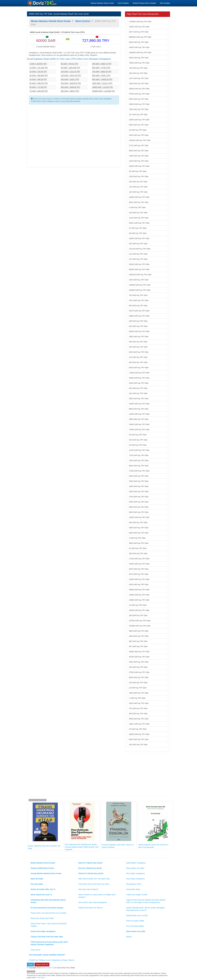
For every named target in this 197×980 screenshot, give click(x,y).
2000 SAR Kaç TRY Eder (139, 492)
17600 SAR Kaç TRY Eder (139, 373)
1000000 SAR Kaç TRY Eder (140, 53)
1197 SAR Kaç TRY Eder (139, 78)
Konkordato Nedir (133, 889)
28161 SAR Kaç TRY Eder (139, 223)
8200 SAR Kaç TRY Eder (139, 368)
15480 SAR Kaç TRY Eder (139, 595)
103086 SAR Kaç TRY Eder (140, 626)
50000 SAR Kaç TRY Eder (139, 331)
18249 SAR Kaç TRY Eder (139, 264)
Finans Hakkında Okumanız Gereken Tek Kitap (44, 826)
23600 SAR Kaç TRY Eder (139, 104)
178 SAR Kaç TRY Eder (138, 187)
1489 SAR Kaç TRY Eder (139, 156)
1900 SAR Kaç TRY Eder (139, 486)
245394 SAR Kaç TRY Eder (140, 140)
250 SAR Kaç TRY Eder (138, 667)
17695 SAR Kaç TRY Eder (139, 430)
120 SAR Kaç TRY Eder (138, 192)
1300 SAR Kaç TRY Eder (139, 461)
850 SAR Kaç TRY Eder (138, 306)
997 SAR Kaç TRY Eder (138, 646)
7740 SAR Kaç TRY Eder (139, 455)
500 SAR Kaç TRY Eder (138, 522)
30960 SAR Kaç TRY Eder (139, 652)
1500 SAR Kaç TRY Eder (139, 693)
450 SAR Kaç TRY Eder (138, 714)
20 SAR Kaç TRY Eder (138, 729)
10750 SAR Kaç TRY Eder (139, 450)
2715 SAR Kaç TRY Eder (139, 145)
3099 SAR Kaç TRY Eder (139, 719)
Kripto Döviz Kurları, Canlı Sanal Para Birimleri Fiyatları (49, 925)
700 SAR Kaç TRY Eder (138, 295)
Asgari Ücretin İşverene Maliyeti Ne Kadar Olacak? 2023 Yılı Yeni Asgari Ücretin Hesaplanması (146, 901)
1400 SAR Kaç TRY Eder (139, 161)
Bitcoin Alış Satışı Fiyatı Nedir (42, 918)
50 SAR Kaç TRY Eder (138, 171)
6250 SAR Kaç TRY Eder (139, 352)
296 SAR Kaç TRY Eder (138, 553)
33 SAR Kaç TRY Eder (138, 445)
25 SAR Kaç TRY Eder (138, 130)
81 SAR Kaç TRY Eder (138, 548)
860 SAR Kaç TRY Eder (138, 641)
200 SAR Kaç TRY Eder (138, 347)
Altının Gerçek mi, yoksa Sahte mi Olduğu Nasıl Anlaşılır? (97, 896)
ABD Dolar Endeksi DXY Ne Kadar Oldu (94, 879)
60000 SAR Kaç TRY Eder (139, 269)
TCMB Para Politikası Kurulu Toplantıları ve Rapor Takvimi (51, 960)
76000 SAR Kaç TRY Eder (139, 63)
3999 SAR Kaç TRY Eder (139, 419)
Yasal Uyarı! (41, 978)
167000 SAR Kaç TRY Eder (140, 621)
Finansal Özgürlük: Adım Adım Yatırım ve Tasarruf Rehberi (118, 825)
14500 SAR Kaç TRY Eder (139, 27)
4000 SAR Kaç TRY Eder (139, 636)
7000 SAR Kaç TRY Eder (139, 109)
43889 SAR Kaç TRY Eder (139, 590)
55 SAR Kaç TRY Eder (138, 435)
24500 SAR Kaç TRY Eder (139, 47)
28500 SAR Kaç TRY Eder (139, 89)
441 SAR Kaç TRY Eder (138, 393)
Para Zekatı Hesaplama (135, 879)
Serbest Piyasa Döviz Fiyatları (144, 3)
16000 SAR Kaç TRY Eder (139, 238)
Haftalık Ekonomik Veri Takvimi (90, 908)
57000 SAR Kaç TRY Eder (139, 94)
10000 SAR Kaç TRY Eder (139, 579)
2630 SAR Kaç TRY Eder (139, 502)
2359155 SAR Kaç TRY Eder (140, 275)
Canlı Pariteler (123, 3)
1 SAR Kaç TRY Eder (137, 698)
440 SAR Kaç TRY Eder (138, 440)
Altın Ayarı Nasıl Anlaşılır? (89, 889)
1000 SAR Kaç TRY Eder (139, 703)
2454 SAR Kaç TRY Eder (139, 135)
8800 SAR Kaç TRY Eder (139, 409)
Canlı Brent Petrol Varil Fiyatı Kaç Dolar (94, 884)
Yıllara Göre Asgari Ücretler (137, 895)
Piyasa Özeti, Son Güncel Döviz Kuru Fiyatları (49, 913)
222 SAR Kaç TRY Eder (138, 259)
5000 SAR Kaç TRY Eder (139, 512)
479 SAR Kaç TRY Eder (138, 357)
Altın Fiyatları (165, 3)
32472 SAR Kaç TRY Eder (139, 311)
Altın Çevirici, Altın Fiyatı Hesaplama (93, 902)
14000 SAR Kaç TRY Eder (139, 414)
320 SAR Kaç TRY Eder (138, 745)
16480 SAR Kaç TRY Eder (139, 197)
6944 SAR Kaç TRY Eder (139, 466)
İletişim (129, 937)
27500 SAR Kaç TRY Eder (139, 672)
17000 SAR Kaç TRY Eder (139, 471)
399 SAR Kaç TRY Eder (138, 321)
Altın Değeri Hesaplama (135, 873)
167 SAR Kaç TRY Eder (138, 115)
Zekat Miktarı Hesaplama (136, 863)
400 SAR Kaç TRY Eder (138, 342)
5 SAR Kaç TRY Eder (137, 207)
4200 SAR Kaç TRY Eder (139, 383)
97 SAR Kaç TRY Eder (138, 228)
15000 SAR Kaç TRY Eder (139, 610)
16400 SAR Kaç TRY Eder (139, 378)
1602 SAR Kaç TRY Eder (139, 280)
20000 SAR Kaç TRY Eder (139, 734)
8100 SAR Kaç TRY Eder (139, 569)
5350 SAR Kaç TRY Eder (139, 125)
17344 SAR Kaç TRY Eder (139, 559)
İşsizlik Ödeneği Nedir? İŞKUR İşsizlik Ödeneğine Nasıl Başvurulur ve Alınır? (145, 909)
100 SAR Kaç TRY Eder (138, 683)
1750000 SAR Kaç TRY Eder (140, 22)
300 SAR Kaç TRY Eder (138, 244)
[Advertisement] (74, 137)
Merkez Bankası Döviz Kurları (102, 3)
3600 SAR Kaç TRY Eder (139, 543)
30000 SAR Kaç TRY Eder (139, 166)
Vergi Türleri (35, 950)
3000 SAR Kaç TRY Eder (139, 58)
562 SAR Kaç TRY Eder (138, 388)
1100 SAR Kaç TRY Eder (139, 218)
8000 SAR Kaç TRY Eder (139, 151)
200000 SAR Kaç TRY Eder (140, 290)
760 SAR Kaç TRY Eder (138, 68)
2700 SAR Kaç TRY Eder (139, 497)
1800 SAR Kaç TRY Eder (139, 337)
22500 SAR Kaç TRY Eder (139, 517)
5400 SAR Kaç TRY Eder (139, 99)
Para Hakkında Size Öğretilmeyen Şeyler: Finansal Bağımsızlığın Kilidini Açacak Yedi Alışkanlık (82, 826)
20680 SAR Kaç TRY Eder (139, 600)
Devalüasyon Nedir (134, 884)
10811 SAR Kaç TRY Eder (139, 724)
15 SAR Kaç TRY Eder (138, 605)
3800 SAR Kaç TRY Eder (139, 631)
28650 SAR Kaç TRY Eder (139, 316)
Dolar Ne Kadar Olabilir (135, 921)
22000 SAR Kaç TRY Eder (139, 404)
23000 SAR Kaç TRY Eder (139, 120)
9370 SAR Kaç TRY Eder (139, 574)
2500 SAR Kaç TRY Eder (139, 662)
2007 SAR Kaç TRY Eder (139, 32)
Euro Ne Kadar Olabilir (135, 926)
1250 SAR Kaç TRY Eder (139, 176)
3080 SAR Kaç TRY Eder (139, 528)
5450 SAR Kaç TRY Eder (139, 42)
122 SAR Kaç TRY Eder (138, 254)
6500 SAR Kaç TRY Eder (139, 677)
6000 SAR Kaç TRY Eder (139, 739)
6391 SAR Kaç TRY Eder (139, 202)
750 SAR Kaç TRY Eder (138, 708)
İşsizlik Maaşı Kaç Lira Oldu (137, 916)
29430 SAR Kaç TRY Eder (139, 424)
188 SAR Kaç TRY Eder (138, 615)
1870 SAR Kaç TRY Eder (139, 300)
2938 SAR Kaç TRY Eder (139, 84)
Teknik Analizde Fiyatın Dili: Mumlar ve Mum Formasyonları (153, 825)
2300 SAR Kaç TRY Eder (139, 584)
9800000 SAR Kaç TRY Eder (140, 37)
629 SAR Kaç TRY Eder (138, 326)
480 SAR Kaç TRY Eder (138, 362)
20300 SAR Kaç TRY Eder (139, 564)
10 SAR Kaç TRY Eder (138, 688)
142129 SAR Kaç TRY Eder (140, 249)
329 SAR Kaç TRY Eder (138, 213)
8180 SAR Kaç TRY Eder (139, 476)
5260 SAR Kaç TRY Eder (139, 399)
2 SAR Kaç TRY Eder (137, 538)
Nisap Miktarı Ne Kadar (135, 868)
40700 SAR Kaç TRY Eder (139, 657)
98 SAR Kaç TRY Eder (138, 233)
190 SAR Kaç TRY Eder (138, 73)
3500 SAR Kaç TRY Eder (139, 481)
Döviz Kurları (46, 968)
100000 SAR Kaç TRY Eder (140, 285)
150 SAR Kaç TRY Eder (138, 182)
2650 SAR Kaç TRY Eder (139, 507)
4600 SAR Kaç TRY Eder (139, 533)
